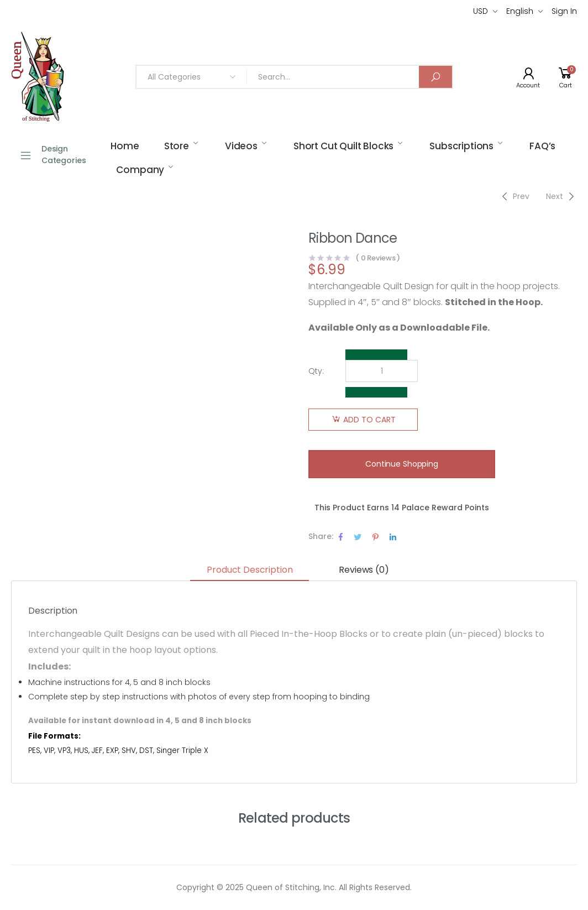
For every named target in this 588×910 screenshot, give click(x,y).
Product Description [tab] (250, 570)
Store (177, 146)
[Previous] (514, 196)
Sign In (564, 11)
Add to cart (369, 420)
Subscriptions (461, 146)
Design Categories (53, 155)
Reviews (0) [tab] (364, 570)
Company (140, 170)
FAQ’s (542, 146)
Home (125, 146)
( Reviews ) (378, 258)
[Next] (561, 196)
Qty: (316, 371)
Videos (241, 146)
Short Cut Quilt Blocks (343, 146)
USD (481, 11)
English (520, 11)
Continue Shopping (402, 464)
